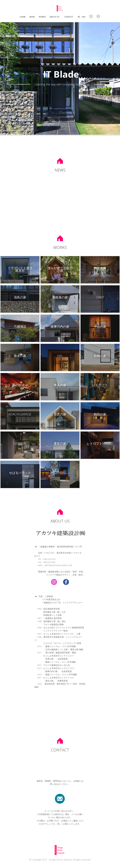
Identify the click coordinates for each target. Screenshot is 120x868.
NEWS (32, 17)
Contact (69, 17)
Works (42, 17)
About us (55, 17)
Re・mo (82, 17)
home (23, 17)
